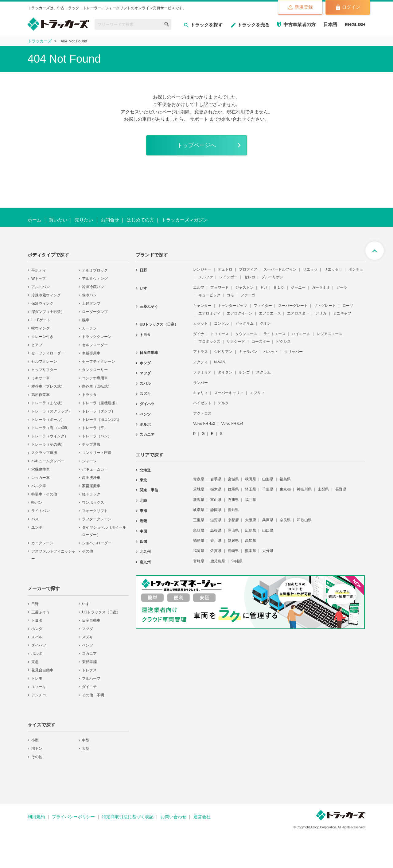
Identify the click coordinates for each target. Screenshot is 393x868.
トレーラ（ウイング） (50, 436)
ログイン (348, 7)
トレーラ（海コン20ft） (102, 420)
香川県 (216, 541)
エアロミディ (209, 313)
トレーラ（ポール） (48, 420)
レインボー (228, 277)
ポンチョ (356, 269)
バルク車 (39, 486)
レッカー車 (41, 478)
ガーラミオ (321, 287)
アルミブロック (95, 270)
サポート (199, 119)
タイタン (225, 372)
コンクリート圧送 (97, 453)
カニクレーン (42, 543)
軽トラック (91, 494)
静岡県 (216, 510)
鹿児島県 (218, 561)
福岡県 (199, 551)
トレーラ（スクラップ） (52, 411)
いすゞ (88, 604)
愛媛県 (233, 541)
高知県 (251, 541)
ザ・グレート (325, 306)
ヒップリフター (44, 370)
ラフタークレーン (97, 519)
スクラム (263, 372)
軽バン (37, 502)
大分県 (268, 551)
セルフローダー (95, 345)
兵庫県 (268, 520)
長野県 (341, 489)
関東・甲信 (149, 490)
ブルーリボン (272, 277)
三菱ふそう (41, 612)
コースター (261, 342)
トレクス (89, 670)
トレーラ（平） (95, 428)
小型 (35, 740)
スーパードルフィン (280, 269)
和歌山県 (304, 520)
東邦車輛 (89, 662)
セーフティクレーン (99, 362)
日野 (35, 604)
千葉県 (268, 489)
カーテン (89, 328)
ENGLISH (355, 24)
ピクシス (283, 342)
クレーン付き (42, 337)
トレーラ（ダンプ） (99, 411)
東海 (143, 511)
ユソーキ (39, 687)
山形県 (268, 479)
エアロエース (270, 313)
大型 (86, 749)
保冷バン (89, 295)
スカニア (89, 654)
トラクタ (89, 395)
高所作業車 (41, 395)
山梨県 (323, 489)
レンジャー (202, 269)
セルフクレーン (44, 362)
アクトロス (202, 413)
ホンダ (37, 629)
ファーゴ (248, 295)
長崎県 (233, 551)
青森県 (199, 479)
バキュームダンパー (48, 461)
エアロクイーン (239, 313)
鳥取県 (199, 530)
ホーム (35, 220)
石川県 (233, 500)
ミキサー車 (41, 378)
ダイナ (199, 334)
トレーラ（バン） (97, 436)
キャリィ (200, 393)
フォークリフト (95, 511)
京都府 (233, 520)
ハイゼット (202, 403)
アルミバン (41, 287)
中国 (143, 531)
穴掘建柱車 (41, 469)
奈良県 (285, 520)
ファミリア (202, 372)
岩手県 (216, 479)
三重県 (199, 520)
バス (35, 519)
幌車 (86, 320)
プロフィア (248, 269)
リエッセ (310, 269)
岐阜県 (199, 510)
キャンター (202, 306)
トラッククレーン (97, 337)
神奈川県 (304, 489)
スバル (37, 637)
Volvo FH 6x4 (232, 424)
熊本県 (251, 551)
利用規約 (36, 817)
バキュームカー (95, 469)
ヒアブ (37, 345)
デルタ (223, 403)
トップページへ (196, 145)
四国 (143, 542)
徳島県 (199, 541)
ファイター (263, 306)
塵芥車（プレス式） (48, 386)
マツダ (88, 629)
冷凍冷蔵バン (93, 287)
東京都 (285, 489)
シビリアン (223, 352)
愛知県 (233, 510)
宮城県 (233, 479)
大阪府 (251, 520)
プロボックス (209, 342)
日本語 (330, 24)
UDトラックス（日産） (101, 612)
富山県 (216, 500)
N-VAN (220, 362)
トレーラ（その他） (48, 444)
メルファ (206, 277)
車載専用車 (91, 353)
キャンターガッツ (232, 306)
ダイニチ (89, 687)
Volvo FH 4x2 (204, 424)
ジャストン (244, 287)
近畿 (143, 521)
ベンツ (88, 645)
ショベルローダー (97, 543)
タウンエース (246, 334)
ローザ (348, 306)
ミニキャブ (342, 313)
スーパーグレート (293, 306)
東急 (35, 662)
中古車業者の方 (300, 24)
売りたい (84, 220)
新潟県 (199, 500)
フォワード (220, 287)
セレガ (250, 277)
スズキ (88, 637)
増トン (37, 749)
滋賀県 (216, 520)
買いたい (58, 220)
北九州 (145, 552)
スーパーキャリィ (229, 393)
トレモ (37, 678)
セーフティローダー (48, 353)
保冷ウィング (42, 303)
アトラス (200, 352)
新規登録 (300, 7)
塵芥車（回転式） (97, 386)
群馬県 (233, 489)
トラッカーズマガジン (185, 220)
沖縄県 (237, 561)
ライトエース (274, 334)
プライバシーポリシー (73, 817)
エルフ (199, 287)
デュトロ (225, 269)
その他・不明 (93, 695)
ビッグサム (244, 323)
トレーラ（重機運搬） (100, 403)
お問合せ (110, 220)
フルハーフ (91, 678)
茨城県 (199, 489)
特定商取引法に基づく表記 (128, 817)
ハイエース (301, 334)
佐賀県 (216, 551)
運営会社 (202, 817)
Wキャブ (39, 279)
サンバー (200, 383)
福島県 (285, 479)
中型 (86, 740)
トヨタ (37, 620)
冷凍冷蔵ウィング (46, 295)
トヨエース (220, 334)
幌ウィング (41, 328)
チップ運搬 (91, 444)
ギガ (263, 287)
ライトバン (41, 511)
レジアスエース (329, 334)
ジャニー (298, 287)
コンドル (221, 323)
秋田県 (251, 479)
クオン (265, 323)
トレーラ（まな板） (48, 403)
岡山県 (233, 530)
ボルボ (37, 654)
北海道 (145, 470)
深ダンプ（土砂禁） (48, 312)
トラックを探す (203, 25)
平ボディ (39, 270)
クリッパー (294, 352)
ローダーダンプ (95, 312)
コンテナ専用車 (95, 378)
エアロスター (298, 313)
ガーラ (342, 287)
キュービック (209, 295)
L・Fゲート (41, 320)
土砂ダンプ (91, 303)
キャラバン (248, 352)
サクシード (236, 342)
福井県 (251, 500)
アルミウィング (95, 279)
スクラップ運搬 (44, 453)
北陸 (143, 501)
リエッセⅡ (333, 269)
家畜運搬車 (91, 486)
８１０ (279, 287)
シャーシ (89, 461)
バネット (271, 352)
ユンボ (37, 527)
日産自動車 (91, 620)
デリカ (321, 313)
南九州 (145, 562)
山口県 (268, 530)
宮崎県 (199, 561)
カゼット (200, 323)
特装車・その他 (44, 494)
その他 (88, 551)
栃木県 (216, 489)
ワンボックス (93, 502)
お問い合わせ (173, 817)
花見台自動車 (42, 670)
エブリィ (257, 393)
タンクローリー (95, 370)
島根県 (216, 530)
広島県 (251, 530)
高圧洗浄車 (91, 478)
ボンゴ (244, 372)
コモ (230, 295)
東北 (143, 480)
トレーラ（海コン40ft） (51, 428)
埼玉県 (251, 489)
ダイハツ (39, 645)
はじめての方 (140, 220)
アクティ (200, 362)
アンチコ (39, 695)
